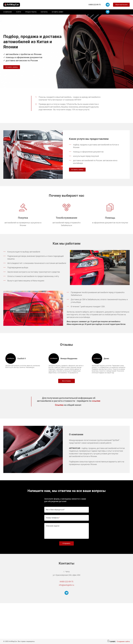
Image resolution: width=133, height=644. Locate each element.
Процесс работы (31, 12)
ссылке (96, 401)
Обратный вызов (121, 5)
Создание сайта (123, 642)
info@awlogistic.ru (66, 585)
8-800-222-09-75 (95, 5)
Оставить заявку (58, 12)
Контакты (44, 12)
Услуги (18, 12)
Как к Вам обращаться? (55, 510)
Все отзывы (66, 381)
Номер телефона (52, 518)
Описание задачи (53, 526)
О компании (8, 12)
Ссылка (59, 405)
